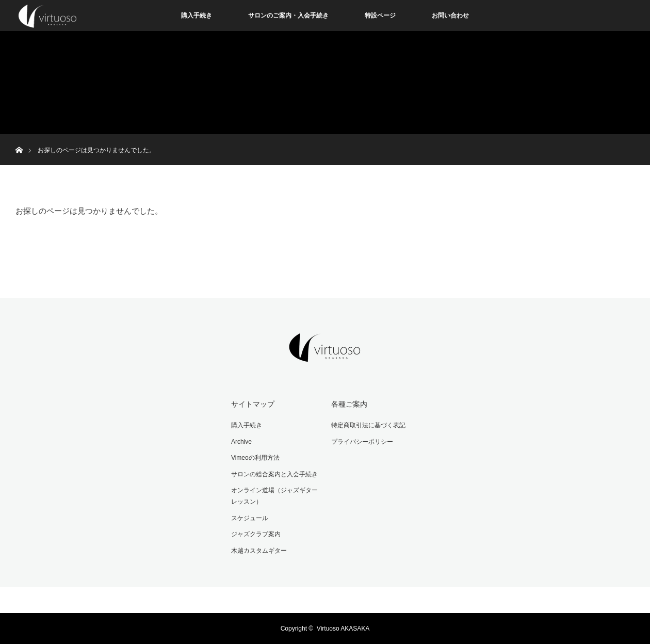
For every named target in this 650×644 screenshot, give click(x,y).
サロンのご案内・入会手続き (288, 15)
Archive (241, 442)
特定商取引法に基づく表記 (368, 425)
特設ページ (380, 15)
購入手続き (197, 15)
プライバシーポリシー (362, 442)
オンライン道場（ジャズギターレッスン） (274, 496)
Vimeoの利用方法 (255, 458)
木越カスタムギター (259, 551)
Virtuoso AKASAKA (343, 629)
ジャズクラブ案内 (256, 534)
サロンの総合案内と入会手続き (274, 474)
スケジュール (250, 518)
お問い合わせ (450, 15)
